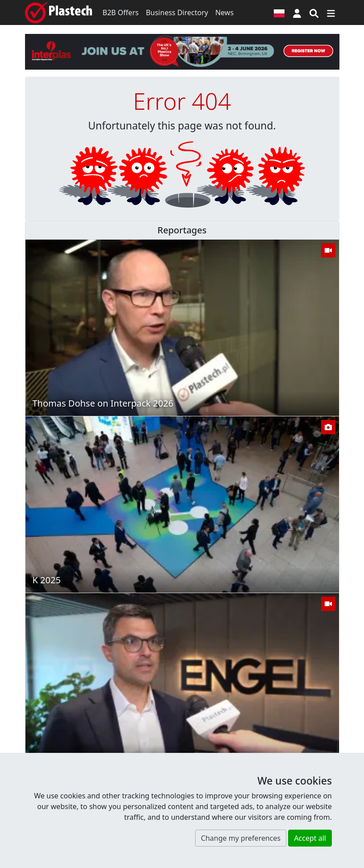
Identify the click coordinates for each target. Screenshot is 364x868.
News (224, 12)
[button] (297, 12)
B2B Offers (121, 12)
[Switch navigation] (331, 12)
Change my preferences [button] (241, 838)
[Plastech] (59, 12)
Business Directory (177, 12)
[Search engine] (314, 12)
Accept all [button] (310, 838)
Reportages (182, 230)
